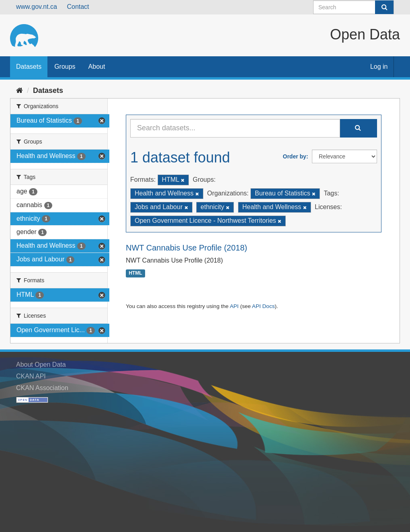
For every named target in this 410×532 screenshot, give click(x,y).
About (97, 67)
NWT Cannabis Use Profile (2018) (187, 248)
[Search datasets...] (235, 128)
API (234, 306)
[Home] (19, 90)
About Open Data (41, 365)
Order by (295, 156)
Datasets (29, 67)
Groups (65, 67)
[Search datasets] (354, 7)
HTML (135, 273)
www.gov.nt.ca (37, 7)
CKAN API (31, 376)
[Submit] (384, 7)
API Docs (263, 306)
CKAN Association (42, 388)
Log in (379, 67)
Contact (78, 7)
